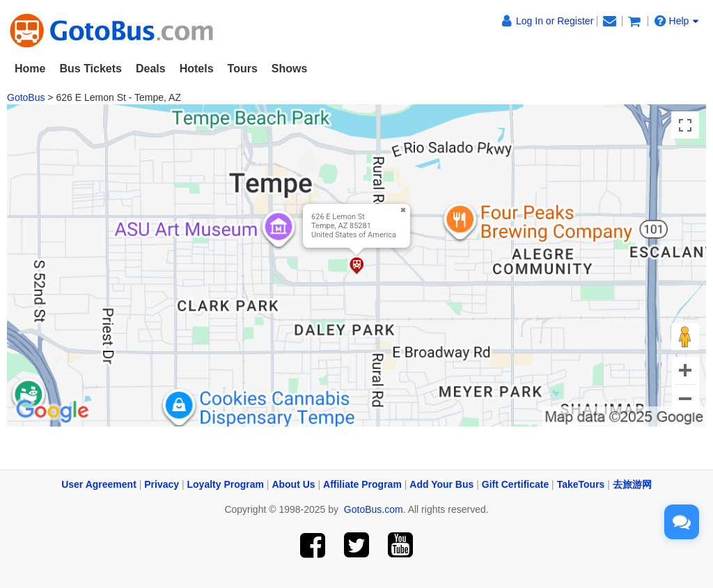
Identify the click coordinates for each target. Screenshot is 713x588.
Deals (151, 69)
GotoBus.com (374, 509)
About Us (293, 484)
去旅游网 (632, 484)
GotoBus (26, 97)
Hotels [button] (197, 69)
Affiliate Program (362, 484)
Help (677, 21)
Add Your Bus (441, 484)
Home (30, 69)
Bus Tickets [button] (91, 69)
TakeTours (581, 484)
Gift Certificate (515, 484)
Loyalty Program (226, 484)
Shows (290, 69)
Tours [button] (243, 69)
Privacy (162, 484)
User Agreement (99, 484)
